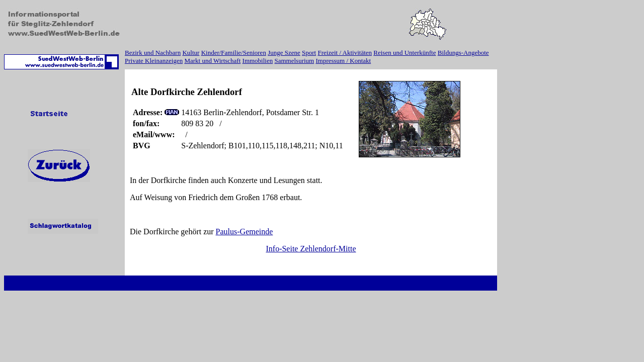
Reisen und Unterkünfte (405, 53)
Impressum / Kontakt (343, 61)
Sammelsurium (294, 61)
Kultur (191, 53)
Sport (309, 53)
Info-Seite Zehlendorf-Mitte (311, 249)
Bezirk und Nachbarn (153, 53)
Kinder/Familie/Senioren (234, 53)
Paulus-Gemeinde (245, 232)
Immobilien (258, 61)
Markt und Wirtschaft (212, 61)
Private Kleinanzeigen (154, 61)
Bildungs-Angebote (463, 53)
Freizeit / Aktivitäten (345, 53)
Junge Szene (284, 53)
